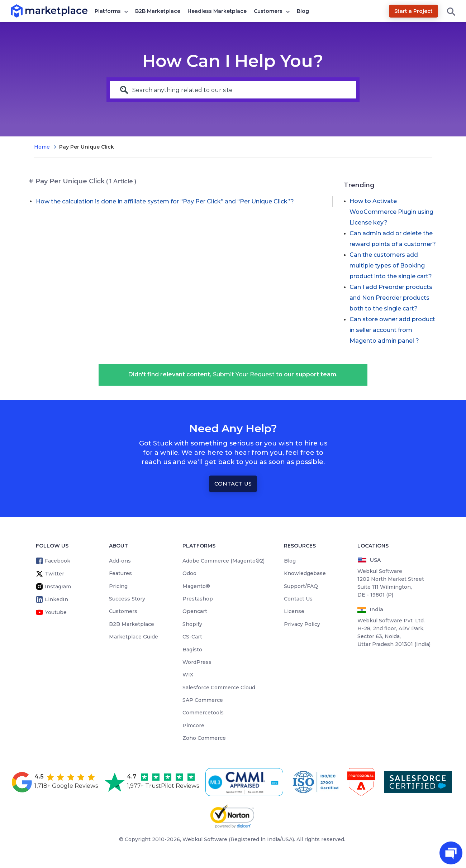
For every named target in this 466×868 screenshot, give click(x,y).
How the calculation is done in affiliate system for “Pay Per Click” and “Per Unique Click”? (165, 201)
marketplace (25, 11)
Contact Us (233, 484)
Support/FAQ (301, 586)
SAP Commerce (203, 700)
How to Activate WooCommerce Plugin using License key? (391, 212)
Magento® (196, 586)
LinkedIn (56, 599)
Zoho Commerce (204, 738)
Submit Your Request (244, 374)
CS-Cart (192, 637)
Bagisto (192, 650)
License (294, 611)
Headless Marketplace (217, 11)
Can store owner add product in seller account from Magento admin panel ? (392, 330)
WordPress (197, 662)
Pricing (118, 586)
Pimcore (193, 725)
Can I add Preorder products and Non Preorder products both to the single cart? (391, 298)
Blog (303, 11)
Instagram (58, 587)
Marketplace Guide (134, 637)
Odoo (189, 573)
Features (120, 573)
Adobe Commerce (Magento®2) (224, 561)
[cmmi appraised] (246, 782)
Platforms (108, 11)
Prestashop (198, 599)
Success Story (127, 599)
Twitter (54, 574)
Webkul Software (205, 839)
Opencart (195, 611)
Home (42, 147)
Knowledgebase (305, 573)
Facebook (58, 561)
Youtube (56, 612)
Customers (268, 11)
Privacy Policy (302, 624)
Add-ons (120, 561)
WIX (188, 675)
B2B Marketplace (158, 11)
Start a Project (413, 11)
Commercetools (203, 713)
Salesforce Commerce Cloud (219, 688)
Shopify (192, 624)
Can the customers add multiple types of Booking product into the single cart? (391, 266)
